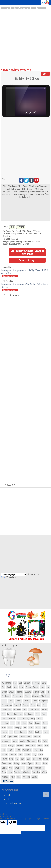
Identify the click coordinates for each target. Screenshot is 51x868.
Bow (42, 687)
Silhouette (37, 759)
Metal (15, 741)
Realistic (13, 754)
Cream (26, 705)
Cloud (11, 701)
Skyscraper (7, 763)
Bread (4, 692)
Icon (16, 732)
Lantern (38, 732)
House (4, 732)
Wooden (26, 777)
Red (21, 754)
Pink (4, 750)
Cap (43, 692)
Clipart (5, 70)
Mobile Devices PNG (21, 70)
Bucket (20, 692)
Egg (3, 714)
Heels (38, 728)
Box (48, 687)
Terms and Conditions (13, 803)
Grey (4, 728)
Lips (16, 737)
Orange (11, 745)
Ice (11, 732)
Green (45, 723)
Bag (15, 683)
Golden (37, 723)
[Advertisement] (26, 37)
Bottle (36, 687)
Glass (24, 723)
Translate (8, 577)
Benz (44, 683)
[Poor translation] (13, 822)
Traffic (29, 768)
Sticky (4, 768)
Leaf (4, 737)
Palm (28, 745)
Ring (34, 754)
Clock (4, 701)
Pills (47, 745)
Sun (11, 768)
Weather (27, 772)
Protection (38, 750)
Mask (29, 737)
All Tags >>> (7, 781)
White (44, 772)
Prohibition (27, 750)
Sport (38, 763)
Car (48, 692)
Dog (25, 710)
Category (9, 485)
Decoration (6, 710)
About (6, 799)
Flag (33, 719)
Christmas (45, 696)
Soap (24, 763)
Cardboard (6, 696)
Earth (37, 710)
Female (12, 719)
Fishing (26, 719)
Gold (30, 723)
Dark (45, 705)
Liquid (22, 737)
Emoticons (29, 714)
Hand (10, 728)
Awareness (6, 683)
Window (5, 777)
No (39, 741)
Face (44, 714)
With (19, 777)
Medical (37, 737)
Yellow (35, 777)
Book (21, 687)
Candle (36, 692)
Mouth (22, 741)
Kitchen (23, 732)
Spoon (31, 763)
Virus (10, 772)
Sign (28, 759)
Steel (45, 763)
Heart (31, 728)
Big (12, 227)
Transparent (39, 768)
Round (4, 759)
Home (6, 8)
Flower (40, 719)
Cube (33, 705)
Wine (13, 777)
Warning (18, 772)
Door (31, 710)
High (44, 728)
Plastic (11, 750)
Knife (31, 732)
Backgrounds (38, 8)
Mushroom (32, 741)
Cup (39, 705)
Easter (44, 710)
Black (9, 687)
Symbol (18, 768)
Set (17, 759)
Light (10, 737)
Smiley (16, 763)
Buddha (28, 692)
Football (5, 723)
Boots (28, 687)
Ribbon (27, 754)
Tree (4, 772)
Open (4, 745)
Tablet (21, 227)
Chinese (36, 696)
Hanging (18, 728)
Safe (11, 759)
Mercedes (6, 741)
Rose (41, 754)
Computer (44, 701)
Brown (12, 692)
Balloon (27, 683)
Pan (34, 745)
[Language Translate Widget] (14, 575)
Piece (40, 745)
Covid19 (17, 705)
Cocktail (27, 701)
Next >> (45, 74)
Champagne (18, 696)
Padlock (20, 745)
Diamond (17, 710)
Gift (18, 723)
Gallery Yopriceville (21, 8)
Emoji (10, 714)
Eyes (38, 714)
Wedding (36, 772)
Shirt (23, 759)
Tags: (6, 675)
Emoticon (18, 714)
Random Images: (9, 645)
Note (45, 741)
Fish (19, 719)
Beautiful (36, 683)
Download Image (27, 260)
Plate (18, 750)
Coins (35, 701)
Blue (15, 687)
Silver (46, 759)
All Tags (7, 795)
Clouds (18, 701)
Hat (25, 728)
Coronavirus (7, 705)
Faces (4, 719)
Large (46, 732)
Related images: (11, 295)
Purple (5, 754)
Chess (27, 696)
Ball (20, 683)
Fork (13, 723)
